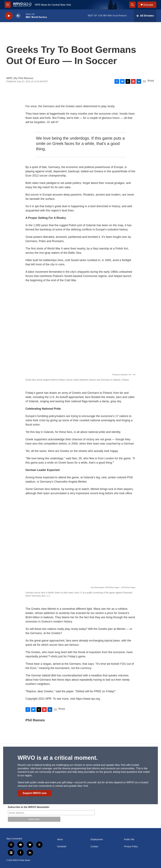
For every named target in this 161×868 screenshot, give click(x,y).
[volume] (18, 16)
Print (151, 81)
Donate (148, 5)
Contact (94, 847)
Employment (97, 839)
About (60, 839)
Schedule (62, 847)
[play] (9, 16)
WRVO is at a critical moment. (58, 758)
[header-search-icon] (132, 5)
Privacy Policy (131, 847)
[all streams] (145, 16)
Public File (129, 839)
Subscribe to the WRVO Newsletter (29, 807)
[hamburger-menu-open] (8, 5)
